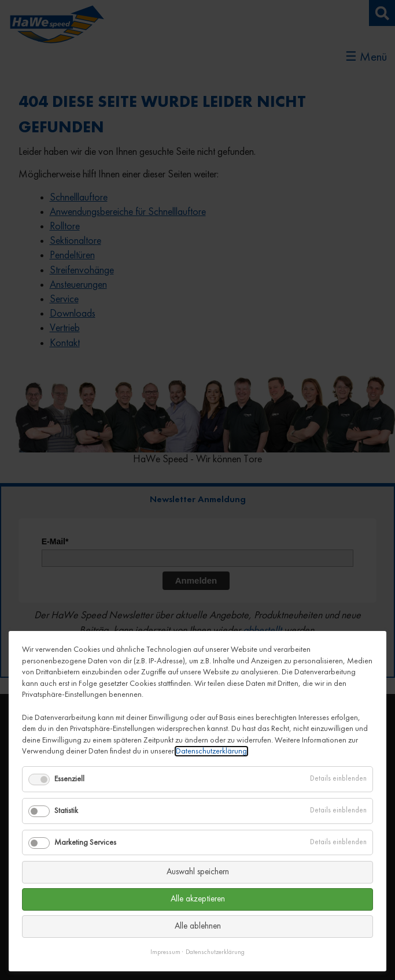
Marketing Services (85, 842)
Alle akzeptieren (198, 899)
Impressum (165, 952)
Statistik (66, 811)
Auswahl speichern (198, 872)
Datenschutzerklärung (211, 751)
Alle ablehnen (198, 927)
